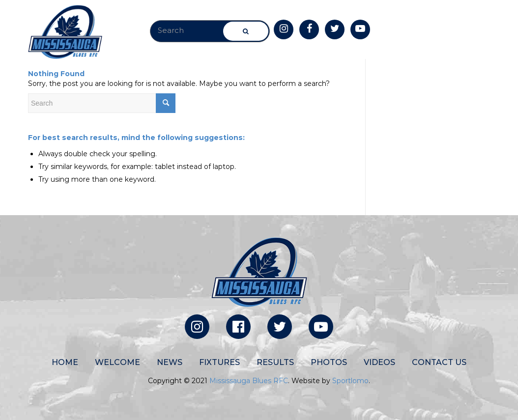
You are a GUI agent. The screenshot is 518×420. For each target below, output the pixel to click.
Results (275, 362)
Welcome (117, 362)
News (170, 362)
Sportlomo (350, 381)
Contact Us (439, 362)
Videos (379, 362)
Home (65, 362)
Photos (329, 362)
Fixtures (219, 362)
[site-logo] (65, 32)
